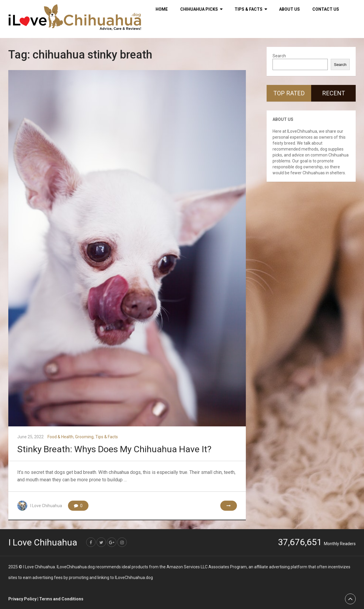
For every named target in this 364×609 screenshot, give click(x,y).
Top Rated (289, 93)
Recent (334, 93)
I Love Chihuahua (46, 506)
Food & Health (60, 437)
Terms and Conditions (61, 599)
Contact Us (326, 9)
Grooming (84, 437)
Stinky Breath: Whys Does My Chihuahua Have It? (114, 449)
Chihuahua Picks (199, 9)
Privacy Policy (22, 599)
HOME (162, 9)
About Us (289, 9)
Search (279, 56)
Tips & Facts (249, 9)
